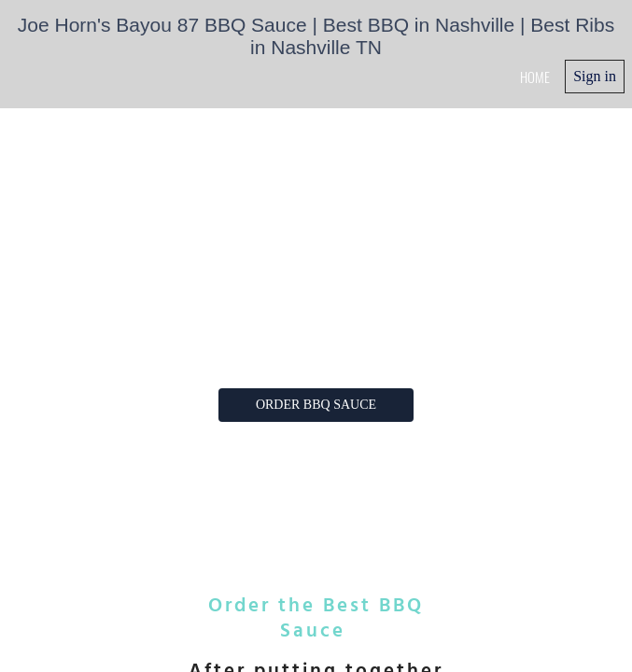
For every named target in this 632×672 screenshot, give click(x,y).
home (535, 77)
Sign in (595, 76)
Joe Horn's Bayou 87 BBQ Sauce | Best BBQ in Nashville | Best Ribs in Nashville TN (316, 36)
